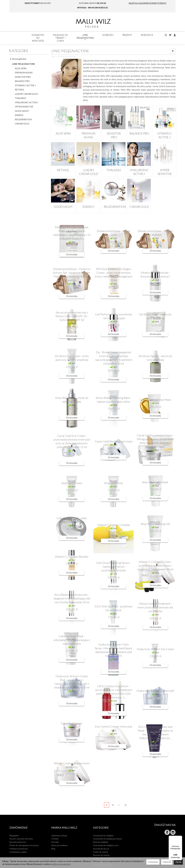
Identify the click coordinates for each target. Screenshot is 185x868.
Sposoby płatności (18, 832)
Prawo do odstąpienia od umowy (24, 835)
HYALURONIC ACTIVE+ (139, 165)
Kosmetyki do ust (101, 838)
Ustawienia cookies (18, 841)
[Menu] (180, 837)
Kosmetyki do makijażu (52, 35)
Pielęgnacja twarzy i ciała (92, 35)
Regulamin (14, 825)
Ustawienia (153, 862)
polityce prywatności (61, 864)
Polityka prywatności (19, 838)
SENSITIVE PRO (114, 127)
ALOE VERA (63, 127)
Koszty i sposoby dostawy (21, 828)
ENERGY (88, 200)
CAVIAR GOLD (139, 200)
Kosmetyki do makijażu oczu (106, 835)
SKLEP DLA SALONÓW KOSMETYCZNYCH (147, 3)
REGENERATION (114, 200)
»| (125, 799)
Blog (53, 838)
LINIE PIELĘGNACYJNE (130, 35)
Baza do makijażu (101, 832)
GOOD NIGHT (63, 200)
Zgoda (178, 862)
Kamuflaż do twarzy (102, 851)
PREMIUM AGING (88, 127)
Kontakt (55, 832)
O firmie (55, 828)
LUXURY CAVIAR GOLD (88, 165)
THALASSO (114, 164)
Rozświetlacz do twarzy (104, 848)
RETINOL (63, 164)
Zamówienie (18, 819)
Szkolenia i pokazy (59, 825)
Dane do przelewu (59, 835)
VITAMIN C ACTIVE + (164, 127)
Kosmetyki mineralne (103, 855)
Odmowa (167, 862)
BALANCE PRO (139, 127)
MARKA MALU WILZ (64, 819)
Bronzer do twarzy (101, 845)
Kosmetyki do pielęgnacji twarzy (108, 828)
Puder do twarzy (101, 841)
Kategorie (101, 819)
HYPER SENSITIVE (164, 164)
